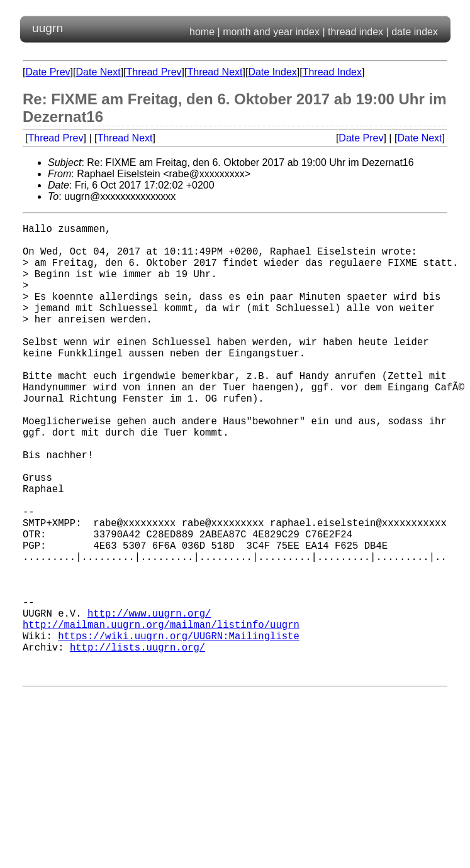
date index (415, 32)
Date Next (98, 72)
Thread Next (215, 72)
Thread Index (332, 72)
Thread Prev (154, 72)
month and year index (271, 32)
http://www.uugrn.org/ (149, 701)
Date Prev (48, 72)
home (202, 32)
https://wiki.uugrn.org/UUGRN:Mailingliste (179, 728)
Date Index (272, 72)
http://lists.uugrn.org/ (137, 742)
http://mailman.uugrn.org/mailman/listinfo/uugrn (161, 715)
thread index (355, 32)
